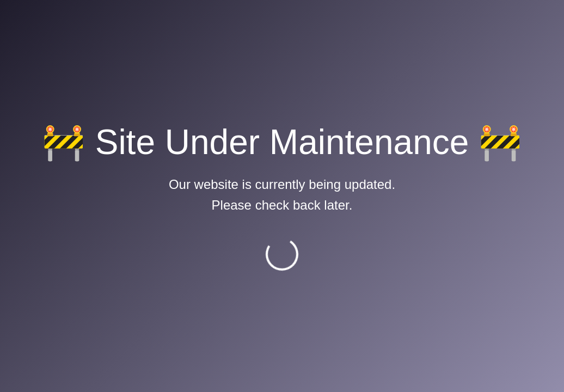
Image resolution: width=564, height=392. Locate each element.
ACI (295, 180)
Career (514, 24)
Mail (407, 24)
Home (44, 64)
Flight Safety (180, 168)
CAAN (168, 156)
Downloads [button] (458, 24)
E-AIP (167, 143)
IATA (296, 168)
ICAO (298, 156)
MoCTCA (305, 143)
